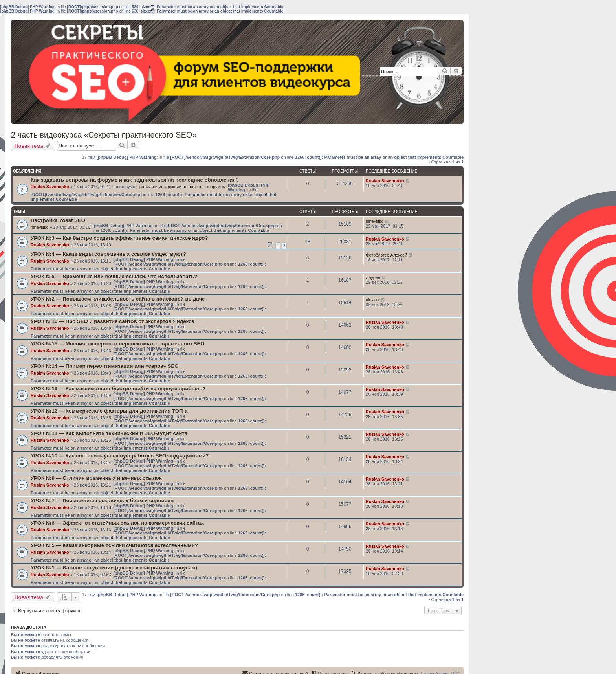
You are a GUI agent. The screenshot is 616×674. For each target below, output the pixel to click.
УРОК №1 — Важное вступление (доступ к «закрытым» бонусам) (114, 568)
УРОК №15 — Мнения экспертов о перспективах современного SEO (118, 344)
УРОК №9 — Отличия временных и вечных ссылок (96, 478)
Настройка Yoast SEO (58, 220)
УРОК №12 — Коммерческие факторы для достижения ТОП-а (109, 411)
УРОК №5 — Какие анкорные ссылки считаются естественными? (114, 545)
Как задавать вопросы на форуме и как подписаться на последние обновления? (135, 180)
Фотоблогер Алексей (386, 255)
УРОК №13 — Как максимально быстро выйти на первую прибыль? (118, 388)
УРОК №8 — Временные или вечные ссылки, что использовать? (114, 276)
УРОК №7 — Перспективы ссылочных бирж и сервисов (102, 500)
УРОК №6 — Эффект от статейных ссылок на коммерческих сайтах (117, 523)
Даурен (373, 277)
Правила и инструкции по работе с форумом (181, 187)
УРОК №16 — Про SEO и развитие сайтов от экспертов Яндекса (113, 321)
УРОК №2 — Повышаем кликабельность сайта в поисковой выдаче (118, 299)
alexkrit (373, 300)
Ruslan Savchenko (50, 187)
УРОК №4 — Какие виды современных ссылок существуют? (108, 254)
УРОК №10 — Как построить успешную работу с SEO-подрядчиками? (120, 456)
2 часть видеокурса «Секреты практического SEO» (104, 135)
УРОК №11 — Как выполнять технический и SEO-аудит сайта (109, 433)
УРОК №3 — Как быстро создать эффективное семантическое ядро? (119, 238)
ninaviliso (39, 227)
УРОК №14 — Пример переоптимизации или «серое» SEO (105, 366)
